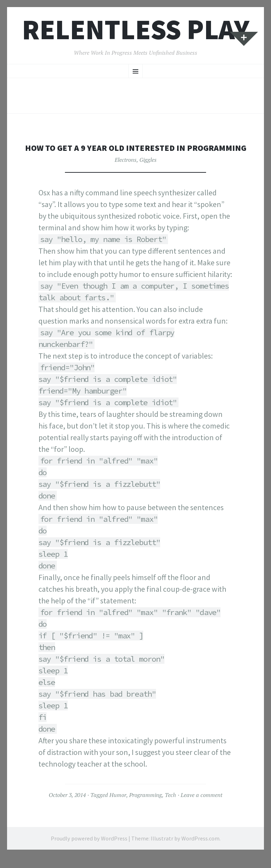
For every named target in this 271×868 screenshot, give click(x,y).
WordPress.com (200, 849)
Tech (170, 806)
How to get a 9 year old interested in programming (135, 153)
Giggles (148, 171)
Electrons (126, 171)
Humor (118, 806)
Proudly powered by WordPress (89, 849)
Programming (146, 806)
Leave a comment (201, 806)
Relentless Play (136, 29)
